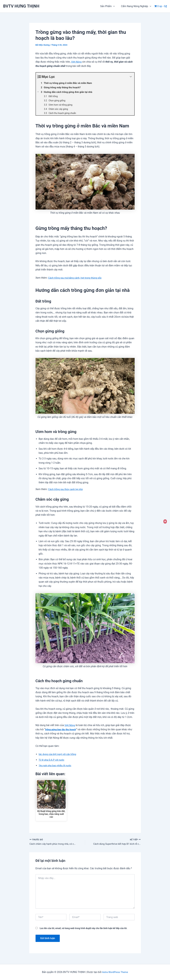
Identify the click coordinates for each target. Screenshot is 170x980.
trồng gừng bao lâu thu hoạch (61, 729)
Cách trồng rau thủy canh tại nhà (66, 489)
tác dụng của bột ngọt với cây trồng (58, 754)
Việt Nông (77, 62)
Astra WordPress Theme (115, 972)
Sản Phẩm (109, 6)
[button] (115, 6)
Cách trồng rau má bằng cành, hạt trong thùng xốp (76, 278)
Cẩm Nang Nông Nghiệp (137, 6)
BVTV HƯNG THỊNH (21, 6)
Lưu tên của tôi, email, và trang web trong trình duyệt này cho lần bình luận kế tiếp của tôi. (83, 929)
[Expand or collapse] (131, 77)
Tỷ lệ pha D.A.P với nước (52, 760)
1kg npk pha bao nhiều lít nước (56, 765)
